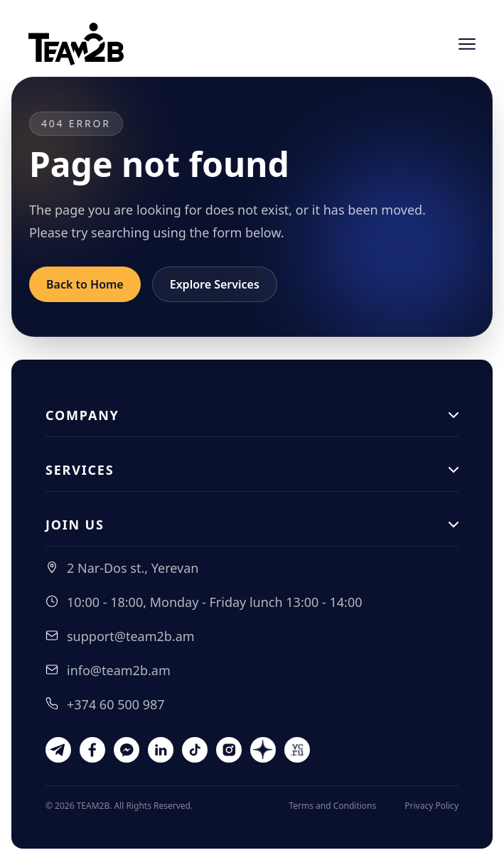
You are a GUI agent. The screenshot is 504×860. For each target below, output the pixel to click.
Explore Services (215, 284)
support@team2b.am (131, 636)
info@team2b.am (119, 670)
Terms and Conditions (332, 806)
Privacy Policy (431, 806)
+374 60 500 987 (116, 704)
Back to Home (85, 284)
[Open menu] (467, 44)
